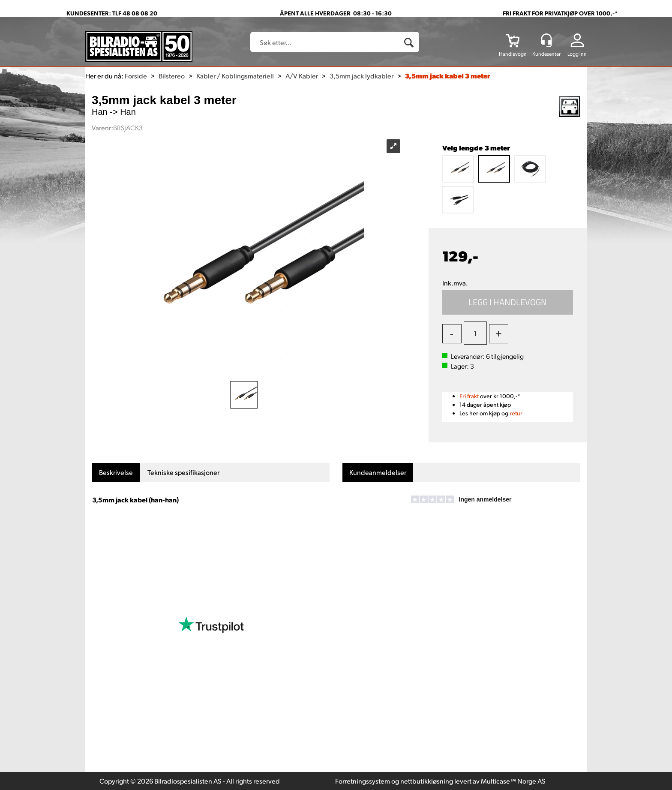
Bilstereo (172, 76)
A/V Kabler (302, 76)
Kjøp (508, 302)
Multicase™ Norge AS (513, 781)
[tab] (116, 473)
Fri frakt (469, 396)
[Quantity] (475, 333)
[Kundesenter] (546, 40)
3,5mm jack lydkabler (361, 76)
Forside (136, 76)
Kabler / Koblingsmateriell (235, 76)
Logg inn (577, 54)
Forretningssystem (363, 781)
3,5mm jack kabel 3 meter (448, 76)
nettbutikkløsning (427, 781)
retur (516, 413)
